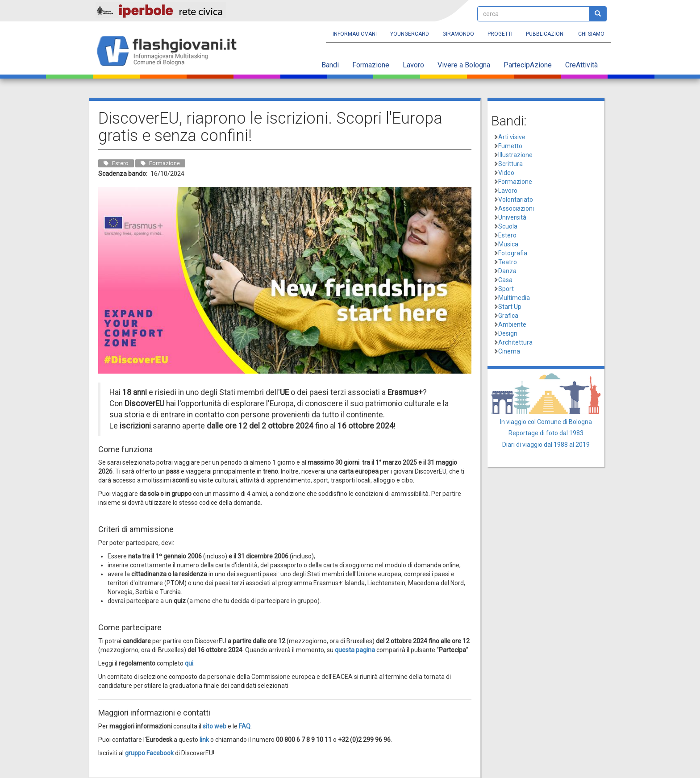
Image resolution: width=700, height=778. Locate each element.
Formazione (371, 65)
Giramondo (458, 34)
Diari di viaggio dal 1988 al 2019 (546, 445)
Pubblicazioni (545, 34)
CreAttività (581, 65)
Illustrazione (515, 155)
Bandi (330, 65)
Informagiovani (355, 34)
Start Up (510, 307)
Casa (505, 280)
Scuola (508, 226)
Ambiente (512, 325)
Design (508, 333)
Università (512, 217)
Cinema (509, 351)
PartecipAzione (528, 65)
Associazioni (516, 208)
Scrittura (510, 164)
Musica (508, 244)
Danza (507, 271)
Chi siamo (591, 34)
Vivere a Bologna (464, 65)
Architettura (515, 342)
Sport (506, 289)
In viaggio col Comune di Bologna (546, 422)
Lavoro (413, 65)
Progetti (500, 34)
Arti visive (512, 137)
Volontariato (516, 200)
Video (506, 173)
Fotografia (513, 253)
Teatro (508, 262)
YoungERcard (410, 34)
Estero (507, 235)
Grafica (508, 316)
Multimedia (514, 298)
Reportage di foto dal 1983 (546, 433)
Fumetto (510, 146)
